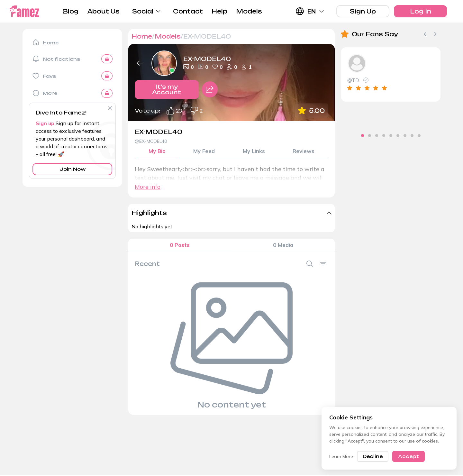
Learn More (341, 456)
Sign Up (363, 11)
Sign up (45, 123)
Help (219, 11)
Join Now (73, 169)
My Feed (204, 152)
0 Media (283, 248)
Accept (409, 456)
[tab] (348, 136)
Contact (188, 11)
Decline (373, 456)
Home (142, 36)
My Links (254, 152)
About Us (104, 11)
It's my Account (167, 92)
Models (249, 11)
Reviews (304, 152)
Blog (71, 11)
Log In (421, 11)
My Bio (157, 152)
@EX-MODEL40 (151, 141)
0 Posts (180, 248)
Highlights (149, 215)
